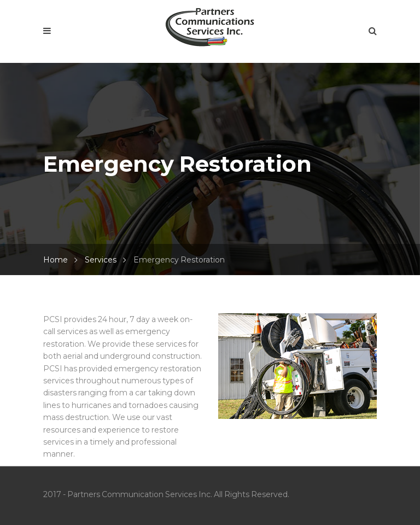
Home (56, 260)
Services (101, 260)
